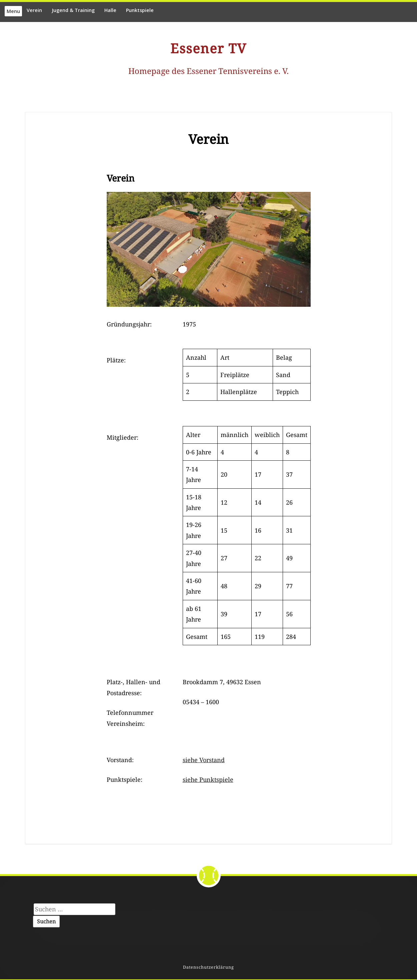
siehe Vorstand (204, 760)
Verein (34, 10)
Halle (110, 10)
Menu (13, 11)
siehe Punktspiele (208, 779)
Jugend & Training (73, 10)
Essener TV (208, 48)
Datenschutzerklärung (208, 967)
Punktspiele (140, 10)
